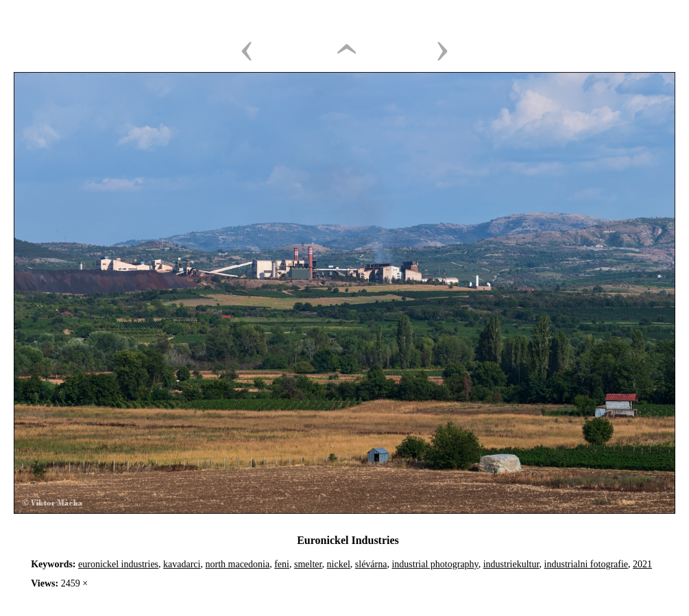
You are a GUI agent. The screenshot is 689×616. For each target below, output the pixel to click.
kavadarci (182, 564)
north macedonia (237, 564)
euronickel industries (118, 564)
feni (282, 564)
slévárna (371, 564)
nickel (339, 564)
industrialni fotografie (586, 564)
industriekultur (511, 564)
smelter (308, 564)
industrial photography (435, 564)
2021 (642, 564)
